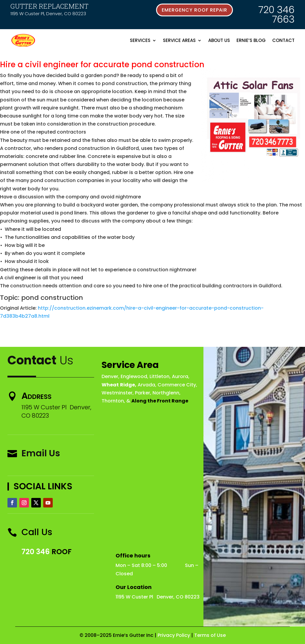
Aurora (180, 376)
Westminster (117, 393)
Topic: (10, 298)
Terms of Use (210, 635)
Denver (110, 376)
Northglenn (166, 393)
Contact (283, 40)
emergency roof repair (194, 10)
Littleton (159, 376)
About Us (219, 40)
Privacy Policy (174, 635)
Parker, (143, 393)
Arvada (146, 385)
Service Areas (179, 40)
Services (140, 40)
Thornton (113, 401)
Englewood (134, 376)
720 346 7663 (276, 14)
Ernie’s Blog (251, 40)
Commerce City (177, 385)
